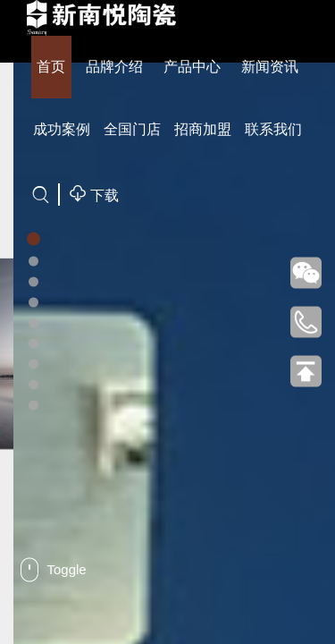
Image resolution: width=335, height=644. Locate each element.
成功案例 (62, 129)
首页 (51, 67)
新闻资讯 (270, 67)
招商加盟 (203, 129)
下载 (94, 194)
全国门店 (132, 129)
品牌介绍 (114, 67)
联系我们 (273, 129)
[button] (33, 239)
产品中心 (192, 67)
